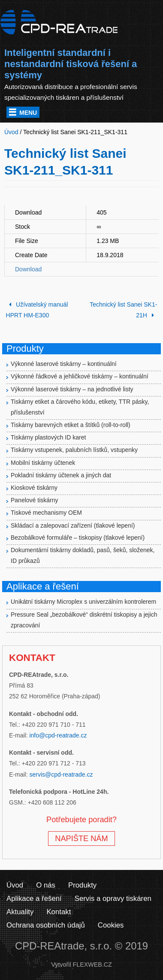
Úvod (15, 885)
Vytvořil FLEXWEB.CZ (81, 965)
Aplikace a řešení (34, 899)
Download (28, 269)
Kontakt (59, 912)
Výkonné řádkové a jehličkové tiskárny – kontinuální (80, 376)
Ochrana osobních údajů (46, 925)
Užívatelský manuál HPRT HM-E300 (37, 310)
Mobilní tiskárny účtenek (43, 463)
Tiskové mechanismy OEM (46, 513)
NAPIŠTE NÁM (81, 839)
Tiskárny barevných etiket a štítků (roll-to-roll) (71, 425)
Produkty (82, 885)
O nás (46, 885)
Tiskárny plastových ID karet (48, 437)
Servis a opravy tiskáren (113, 899)
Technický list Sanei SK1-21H (123, 310)
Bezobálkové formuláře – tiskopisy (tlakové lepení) (78, 538)
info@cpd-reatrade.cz (58, 735)
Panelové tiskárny (35, 500)
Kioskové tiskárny (34, 488)
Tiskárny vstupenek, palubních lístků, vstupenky (74, 450)
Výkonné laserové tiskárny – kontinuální (64, 364)
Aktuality (20, 912)
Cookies (111, 925)
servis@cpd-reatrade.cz (61, 774)
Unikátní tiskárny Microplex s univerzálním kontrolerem (83, 602)
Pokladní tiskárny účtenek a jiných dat (61, 475)
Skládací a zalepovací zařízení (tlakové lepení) (73, 525)
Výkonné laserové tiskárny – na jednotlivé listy (72, 389)
